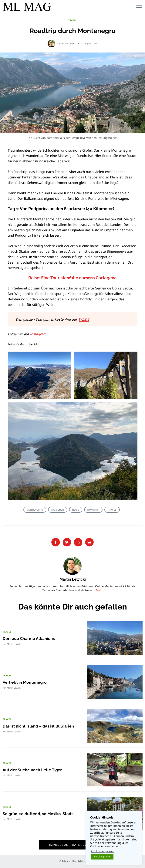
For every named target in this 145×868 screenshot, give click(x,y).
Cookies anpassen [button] (103, 851)
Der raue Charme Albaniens (30, 638)
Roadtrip (93, 510)
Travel (112, 510)
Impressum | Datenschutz (72, 845)
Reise (76, 510)
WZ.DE (84, 319)
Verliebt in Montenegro (25, 682)
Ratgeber (58, 510)
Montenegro (35, 510)
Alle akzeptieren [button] (102, 856)
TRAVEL (72, 20)
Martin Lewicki (69, 43)
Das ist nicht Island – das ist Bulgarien (40, 726)
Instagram (38, 334)
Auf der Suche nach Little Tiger (33, 770)
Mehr (99, 590)
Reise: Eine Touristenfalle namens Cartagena (72, 278)
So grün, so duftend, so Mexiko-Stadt (39, 813)
